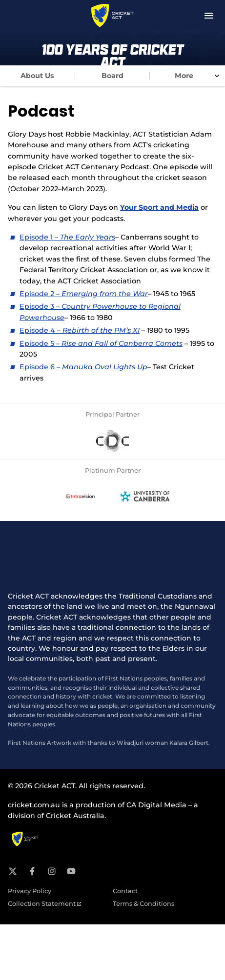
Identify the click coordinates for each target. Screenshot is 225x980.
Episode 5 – (101, 343)
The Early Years (88, 237)
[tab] (38, 76)
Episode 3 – (41, 306)
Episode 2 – (84, 294)
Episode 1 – (40, 237)
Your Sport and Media (159, 207)
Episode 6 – (83, 367)
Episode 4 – (80, 330)
